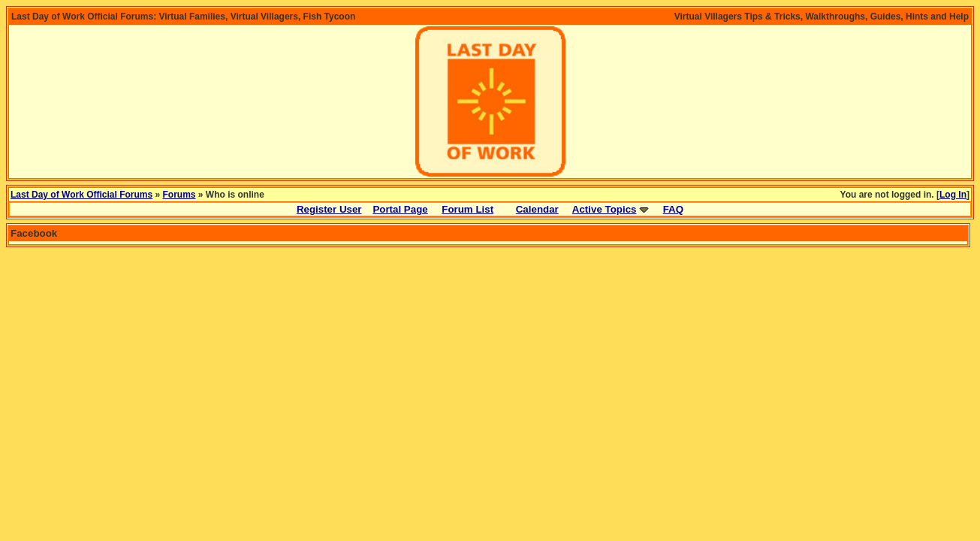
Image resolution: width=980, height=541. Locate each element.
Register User (329, 209)
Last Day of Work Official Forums (81, 195)
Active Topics (605, 209)
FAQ (673, 209)
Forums (179, 195)
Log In (953, 195)
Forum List (467, 209)
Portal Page (400, 209)
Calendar (537, 209)
